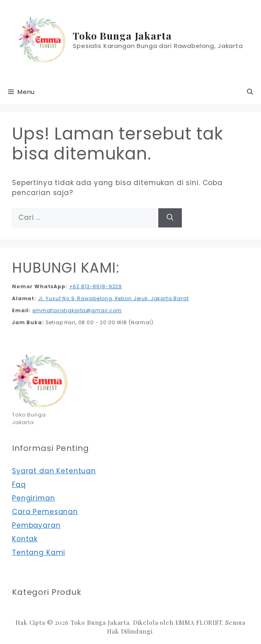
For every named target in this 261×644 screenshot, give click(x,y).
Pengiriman (34, 498)
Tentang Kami (39, 552)
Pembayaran (36, 525)
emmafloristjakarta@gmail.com (77, 310)
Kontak (25, 539)
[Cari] (170, 218)
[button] (250, 92)
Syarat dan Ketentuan (54, 471)
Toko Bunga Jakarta (122, 35)
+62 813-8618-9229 (96, 286)
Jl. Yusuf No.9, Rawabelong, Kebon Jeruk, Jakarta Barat (114, 298)
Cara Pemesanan (45, 512)
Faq (19, 484)
